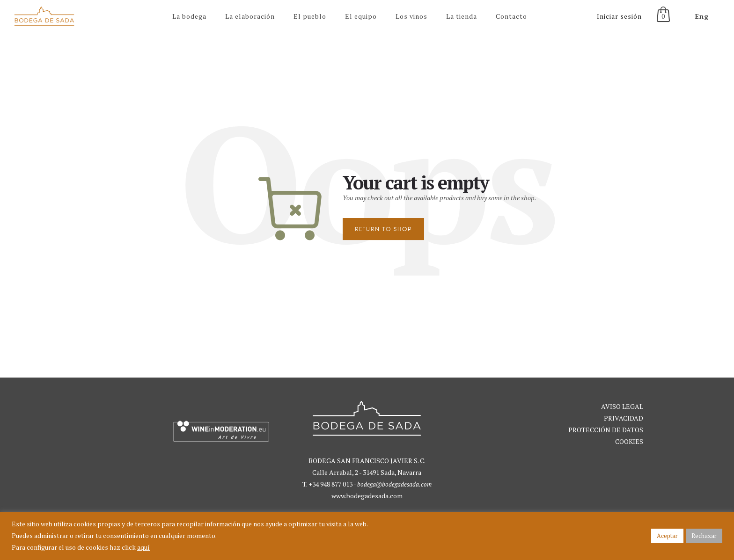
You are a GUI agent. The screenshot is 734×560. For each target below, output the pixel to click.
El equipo (361, 16)
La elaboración (250, 16)
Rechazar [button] (704, 536)
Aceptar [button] (667, 536)
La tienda (462, 16)
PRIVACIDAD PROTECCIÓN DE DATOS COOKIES (606, 430)
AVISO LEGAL (622, 406)
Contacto (511, 16)
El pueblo (310, 16)
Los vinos (411, 16)
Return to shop (383, 229)
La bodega (189, 16)
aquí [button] (143, 547)
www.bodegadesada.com (367, 496)
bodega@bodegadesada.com (394, 484)
